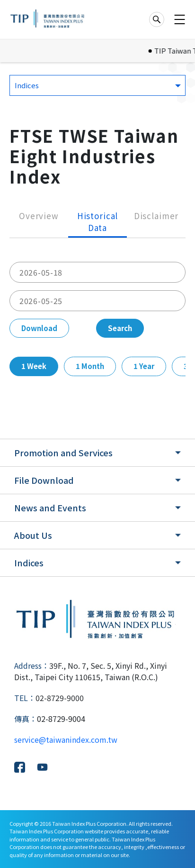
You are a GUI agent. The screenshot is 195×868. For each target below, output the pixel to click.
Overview (39, 216)
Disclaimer (156, 216)
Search (120, 328)
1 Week (34, 366)
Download (39, 328)
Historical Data (98, 222)
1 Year (144, 366)
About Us (33, 535)
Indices (29, 563)
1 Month (90, 366)
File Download (44, 480)
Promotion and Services (63, 452)
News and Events (50, 508)
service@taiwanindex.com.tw (66, 739)
